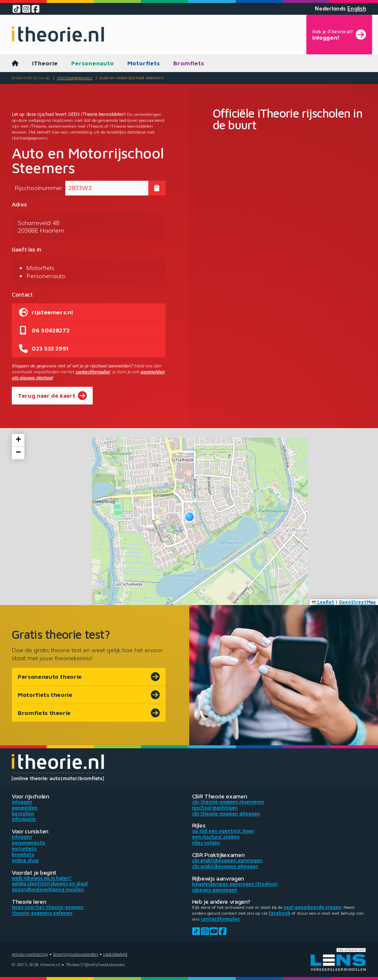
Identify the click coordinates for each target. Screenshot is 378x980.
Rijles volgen (206, 843)
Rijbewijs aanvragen (215, 890)
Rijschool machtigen (215, 808)
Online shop (25, 860)
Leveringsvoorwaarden (76, 954)
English (357, 9)
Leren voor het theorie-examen (48, 907)
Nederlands (330, 9)
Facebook (280, 913)
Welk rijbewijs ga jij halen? (42, 878)
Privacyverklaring (30, 954)
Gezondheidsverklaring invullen (48, 889)
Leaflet (323, 602)
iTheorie (45, 63)
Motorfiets (143, 63)
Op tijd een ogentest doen (223, 831)
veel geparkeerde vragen (312, 907)
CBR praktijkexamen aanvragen (227, 860)
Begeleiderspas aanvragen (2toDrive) (235, 884)
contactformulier (93, 372)
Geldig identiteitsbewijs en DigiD (50, 884)
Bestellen (23, 814)
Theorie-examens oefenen (42, 913)
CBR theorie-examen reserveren (228, 802)
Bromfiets (189, 63)
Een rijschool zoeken (216, 837)
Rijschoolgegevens (75, 78)
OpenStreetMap (357, 602)
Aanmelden (25, 808)
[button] (189, 517)
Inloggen (22, 802)
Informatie (24, 819)
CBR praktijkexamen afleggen (225, 866)
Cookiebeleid (115, 954)
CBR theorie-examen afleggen (226, 814)
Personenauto (92, 63)
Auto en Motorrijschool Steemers (131, 78)
